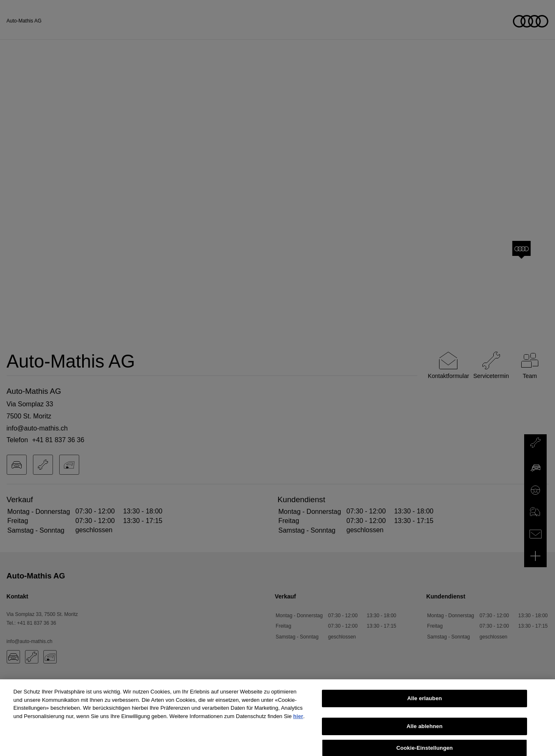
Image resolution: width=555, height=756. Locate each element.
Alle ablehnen (424, 730)
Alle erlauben (425, 702)
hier (298, 720)
